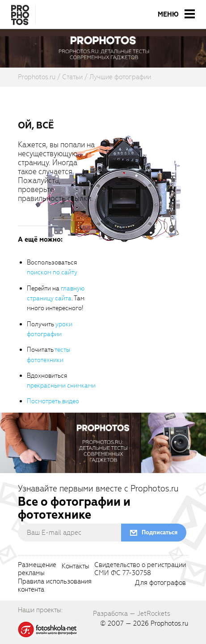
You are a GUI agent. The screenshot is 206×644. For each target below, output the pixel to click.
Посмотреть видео (53, 401)
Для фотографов (160, 583)
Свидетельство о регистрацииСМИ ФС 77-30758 (140, 569)
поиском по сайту (52, 272)
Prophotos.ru (169, 623)
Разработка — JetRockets (132, 614)
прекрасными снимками (61, 386)
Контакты (76, 567)
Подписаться (160, 532)
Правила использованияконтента (55, 586)
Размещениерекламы (37, 569)
